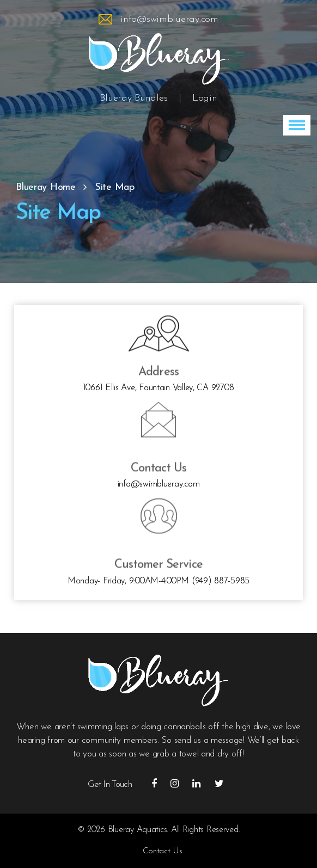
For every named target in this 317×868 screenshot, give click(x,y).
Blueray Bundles (133, 98)
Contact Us (162, 851)
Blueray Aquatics (138, 830)
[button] (297, 125)
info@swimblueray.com (169, 19)
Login (205, 98)
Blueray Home (46, 187)
